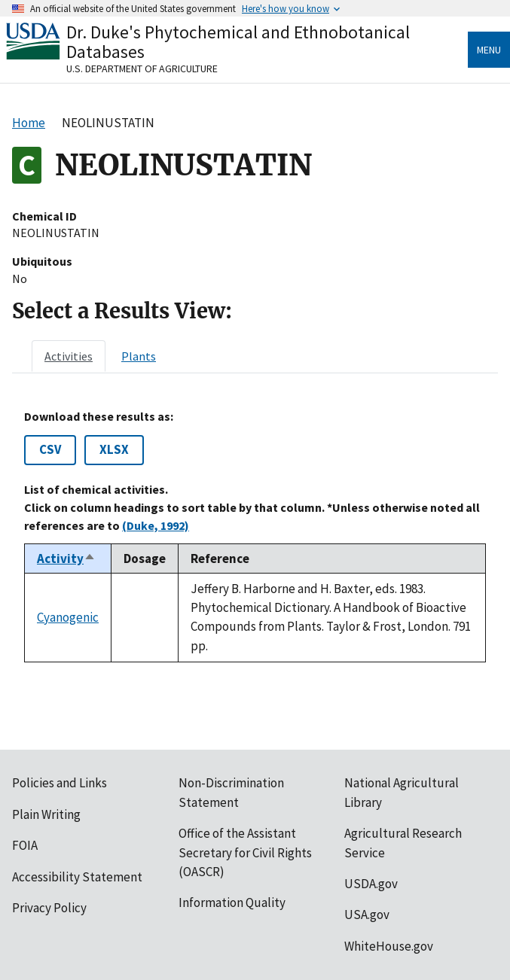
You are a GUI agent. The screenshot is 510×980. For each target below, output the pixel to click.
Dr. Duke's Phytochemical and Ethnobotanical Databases (238, 42)
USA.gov (367, 915)
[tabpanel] (255, 536)
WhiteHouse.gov (389, 946)
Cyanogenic (68, 617)
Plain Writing (46, 814)
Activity (66, 558)
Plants (139, 356)
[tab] (69, 356)
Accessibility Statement (77, 877)
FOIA (25, 845)
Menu (489, 50)
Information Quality (232, 902)
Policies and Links (60, 783)
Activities (69, 356)
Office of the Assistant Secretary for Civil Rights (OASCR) (245, 852)
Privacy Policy (49, 908)
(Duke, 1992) (156, 525)
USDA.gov (371, 884)
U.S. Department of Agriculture (142, 68)
